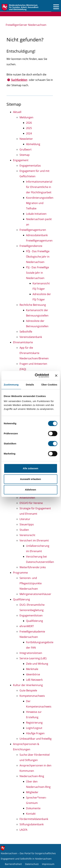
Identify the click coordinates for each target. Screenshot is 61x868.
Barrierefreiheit (13, 864)
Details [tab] (30, 385)
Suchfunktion (19, 80)
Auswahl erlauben (30, 479)
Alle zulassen (30, 468)
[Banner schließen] (56, 376)
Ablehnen (30, 490)
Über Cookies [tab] (49, 385)
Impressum (48, 864)
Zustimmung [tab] (11, 385)
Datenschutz (32, 864)
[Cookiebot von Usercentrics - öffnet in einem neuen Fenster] (36, 376)
